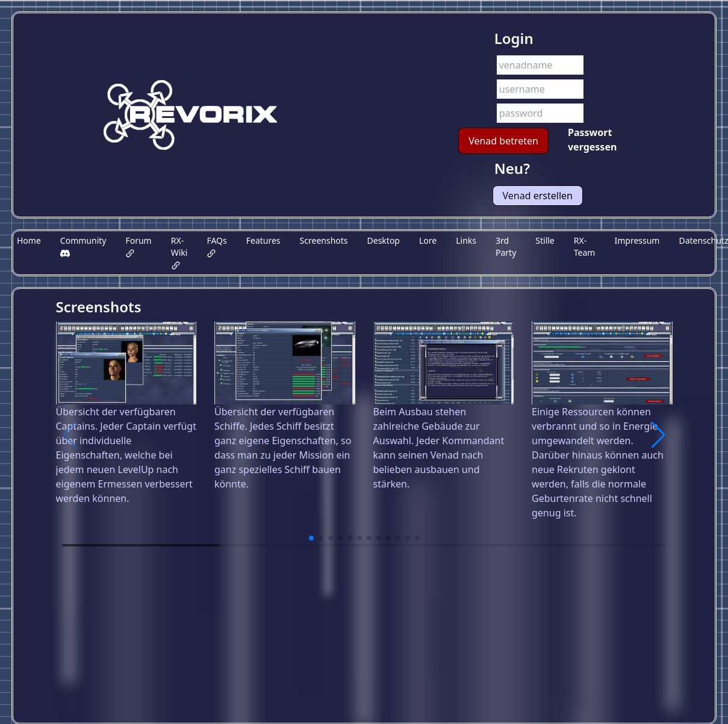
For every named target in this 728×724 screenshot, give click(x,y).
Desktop (384, 240)
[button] (658, 435)
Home (29, 240)
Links (466, 240)
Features (263, 240)
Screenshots (324, 240)
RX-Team (585, 246)
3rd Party (506, 246)
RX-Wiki (179, 252)
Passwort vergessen (592, 140)
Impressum (637, 240)
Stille (545, 240)
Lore (428, 240)
